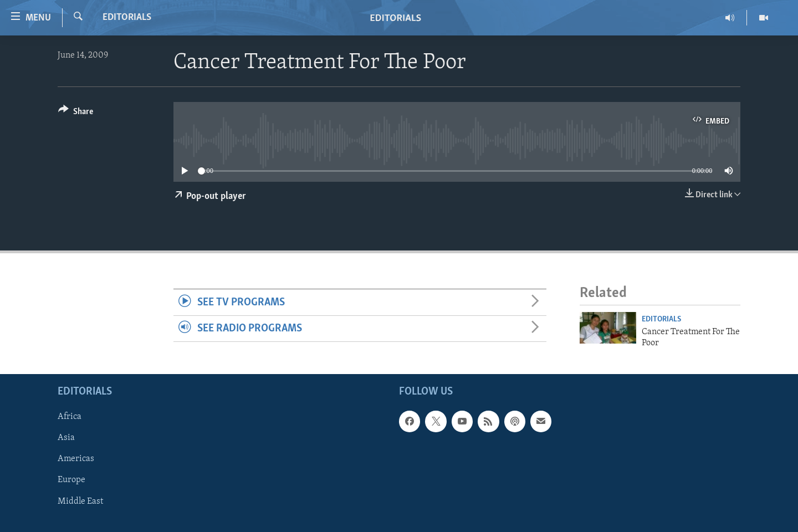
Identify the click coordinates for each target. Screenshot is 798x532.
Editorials (127, 17)
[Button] (76, 113)
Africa (70, 417)
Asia (66, 438)
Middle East (80, 502)
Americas (76, 459)
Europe (71, 480)
